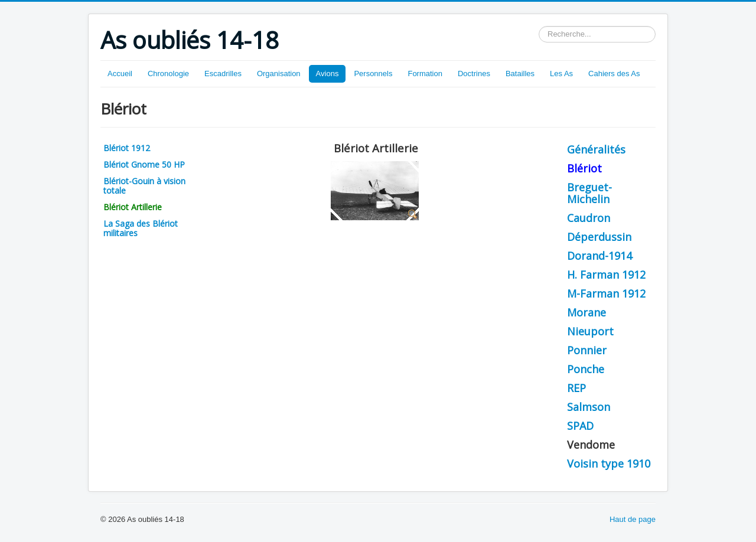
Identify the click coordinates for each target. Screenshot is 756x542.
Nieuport (590, 331)
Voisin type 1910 (609, 463)
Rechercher (539, 26)
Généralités (596, 149)
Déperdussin (599, 237)
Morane (586, 312)
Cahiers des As (614, 74)
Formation (425, 74)
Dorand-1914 (599, 256)
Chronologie (168, 74)
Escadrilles (223, 74)
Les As (561, 74)
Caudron (589, 218)
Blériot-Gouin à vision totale (144, 186)
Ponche (586, 369)
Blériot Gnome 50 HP (144, 164)
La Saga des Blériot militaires (141, 228)
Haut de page (633, 519)
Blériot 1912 (127, 148)
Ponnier (587, 350)
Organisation (279, 74)
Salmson (589, 407)
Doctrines (474, 74)
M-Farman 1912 (606, 293)
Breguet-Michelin (589, 193)
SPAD (580, 426)
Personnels (373, 74)
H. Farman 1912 (606, 275)
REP (576, 388)
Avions (328, 74)
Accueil (120, 74)
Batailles (520, 74)
